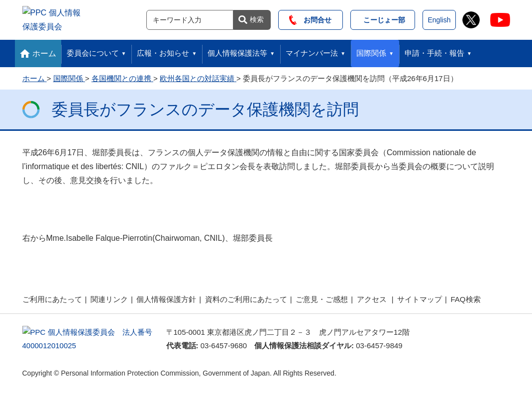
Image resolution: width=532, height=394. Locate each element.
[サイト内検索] (190, 18)
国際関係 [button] (371, 50)
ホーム (44, 50)
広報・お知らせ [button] (163, 50)
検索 (257, 18)
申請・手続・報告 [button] (434, 50)
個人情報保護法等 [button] (237, 50)
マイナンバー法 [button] (312, 50)
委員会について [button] (93, 50)
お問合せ (310, 18)
